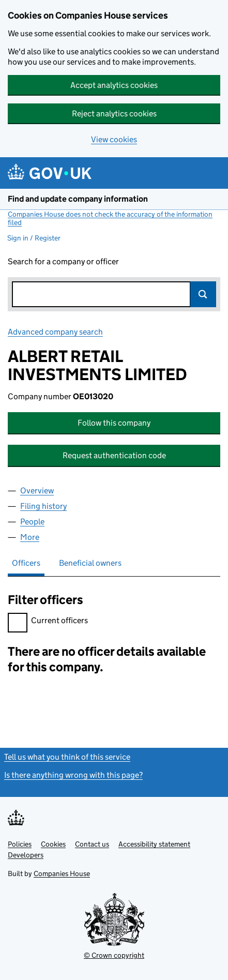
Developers (26, 855)
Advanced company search (55, 332)
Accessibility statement (154, 844)
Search (203, 294)
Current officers (48, 622)
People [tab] (32, 522)
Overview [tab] (37, 491)
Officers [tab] (26, 563)
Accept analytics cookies (114, 85)
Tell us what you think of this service (67, 757)
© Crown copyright (114, 955)
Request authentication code (114, 455)
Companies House (62, 873)
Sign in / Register (34, 238)
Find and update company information (78, 199)
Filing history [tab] (43, 506)
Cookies (53, 844)
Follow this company (114, 423)
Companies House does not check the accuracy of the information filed (110, 218)
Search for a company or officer (63, 261)
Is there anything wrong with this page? (73, 775)
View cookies (114, 139)
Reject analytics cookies (114, 114)
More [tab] (30, 537)
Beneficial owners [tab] (90, 563)
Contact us (92, 844)
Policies (20, 844)
